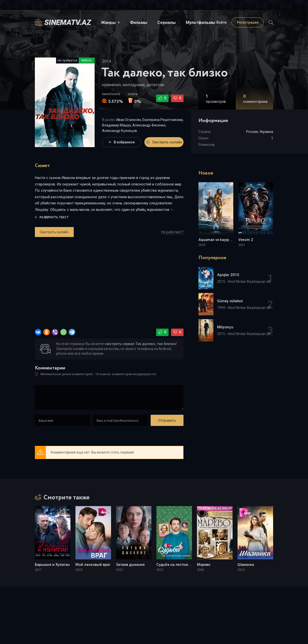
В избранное (122, 142)
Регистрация (248, 22)
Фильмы (139, 22)
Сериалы (167, 22)
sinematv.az (68, 22)
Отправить (167, 420)
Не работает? (172, 232)
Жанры (108, 22)
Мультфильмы (201, 22)
